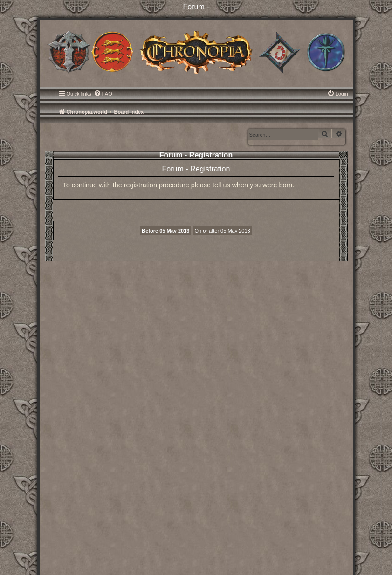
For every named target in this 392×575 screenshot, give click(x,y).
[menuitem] (103, 94)
